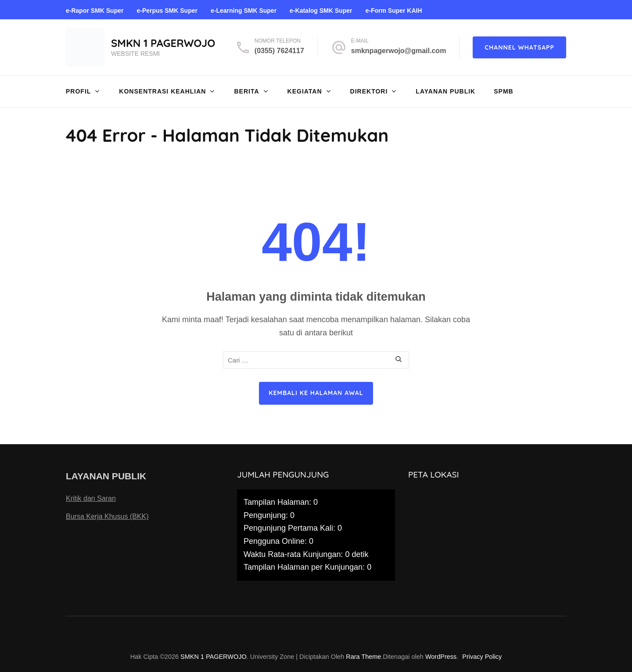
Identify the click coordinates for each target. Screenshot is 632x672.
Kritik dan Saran (91, 498)
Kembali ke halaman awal (316, 393)
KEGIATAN (305, 91)
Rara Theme (363, 657)
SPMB (503, 91)
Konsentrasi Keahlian (162, 91)
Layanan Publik (445, 91)
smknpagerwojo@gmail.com (399, 51)
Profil (78, 91)
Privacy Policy (482, 657)
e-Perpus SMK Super (167, 11)
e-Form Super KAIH (393, 11)
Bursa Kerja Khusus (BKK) (107, 516)
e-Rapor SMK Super (95, 11)
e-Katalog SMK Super (321, 11)
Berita (246, 91)
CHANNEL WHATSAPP (519, 47)
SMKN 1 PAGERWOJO (163, 43)
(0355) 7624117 (279, 51)
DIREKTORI (369, 91)
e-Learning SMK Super (244, 11)
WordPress (441, 657)
